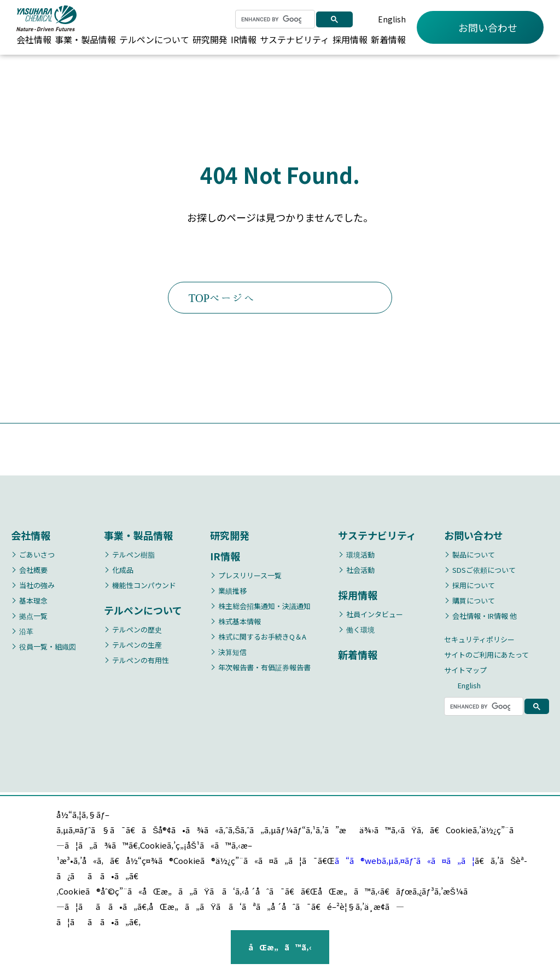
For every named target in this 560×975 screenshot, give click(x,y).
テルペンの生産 (137, 646)
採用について (474, 586)
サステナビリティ (294, 39)
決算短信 (232, 653)
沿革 (26, 632)
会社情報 (34, 39)
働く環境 (360, 631)
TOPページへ (254, 298)
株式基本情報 (240, 622)
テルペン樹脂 (133, 556)
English (392, 19)
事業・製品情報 (85, 39)
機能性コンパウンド (144, 586)
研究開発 (210, 39)
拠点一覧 (33, 617)
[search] (271, 19)
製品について (474, 556)
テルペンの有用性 (141, 661)
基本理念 (33, 602)
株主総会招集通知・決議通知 (264, 607)
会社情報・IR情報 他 (485, 617)
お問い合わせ (480, 27)
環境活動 (360, 556)
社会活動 (360, 571)
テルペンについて (154, 39)
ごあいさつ (37, 556)
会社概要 (33, 571)
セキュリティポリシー (479, 640)
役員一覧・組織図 (48, 648)
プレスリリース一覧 (250, 576)
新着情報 (388, 39)
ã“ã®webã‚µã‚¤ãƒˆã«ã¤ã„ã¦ (405, 860)
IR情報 (244, 39)
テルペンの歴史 (137, 631)
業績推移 (232, 592)
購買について (474, 602)
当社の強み (37, 586)
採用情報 (350, 39)
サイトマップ (465, 671)
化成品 (123, 571)
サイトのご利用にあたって (486, 656)
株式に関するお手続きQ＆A (262, 638)
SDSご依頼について (484, 571)
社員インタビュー (375, 615)
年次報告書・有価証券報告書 (264, 668)
